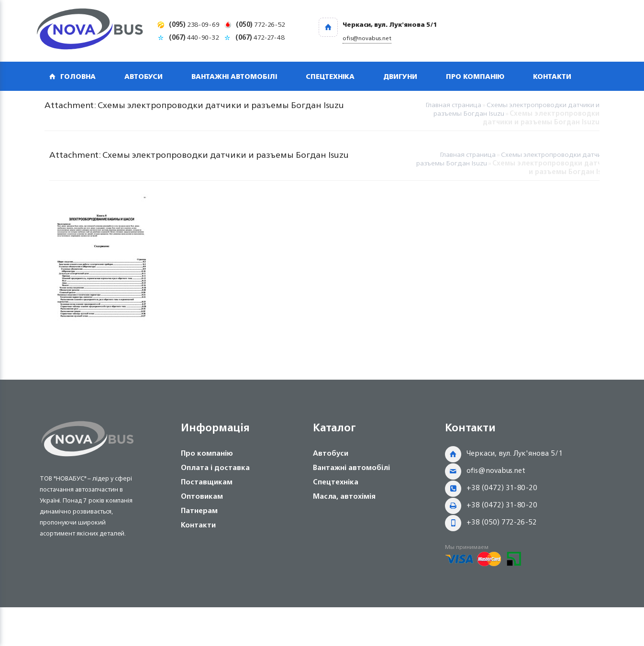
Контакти (552, 76)
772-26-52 (261, 24)
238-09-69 (194, 24)
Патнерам (199, 510)
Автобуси (144, 76)
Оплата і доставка (215, 467)
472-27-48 (260, 37)
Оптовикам (202, 496)
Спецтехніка (330, 76)
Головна (78, 76)
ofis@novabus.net (496, 470)
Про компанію (475, 76)
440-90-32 (194, 37)
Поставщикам (207, 482)
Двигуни (400, 76)
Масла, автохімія (344, 496)
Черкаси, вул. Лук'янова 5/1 (515, 453)
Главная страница (453, 104)
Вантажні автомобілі (234, 76)
